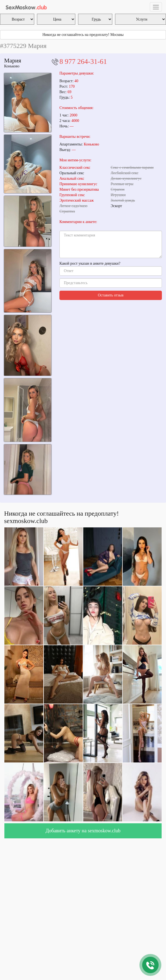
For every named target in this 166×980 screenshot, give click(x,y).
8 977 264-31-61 (83, 62)
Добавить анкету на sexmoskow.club (83, 831)
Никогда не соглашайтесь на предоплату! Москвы (83, 35)
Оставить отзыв (111, 295)
